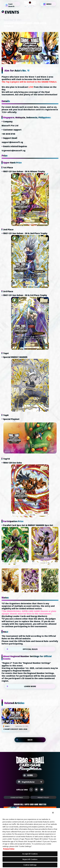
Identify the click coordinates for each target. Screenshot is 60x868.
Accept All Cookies (30, 854)
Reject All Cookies (30, 859)
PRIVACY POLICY (43, 797)
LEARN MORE (30, 686)
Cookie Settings (17, 797)
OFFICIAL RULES (30, 649)
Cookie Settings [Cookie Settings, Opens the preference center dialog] (30, 865)
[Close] (53, 813)
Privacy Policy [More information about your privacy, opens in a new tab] (9, 849)
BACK (30, 740)
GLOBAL (28, 775)
